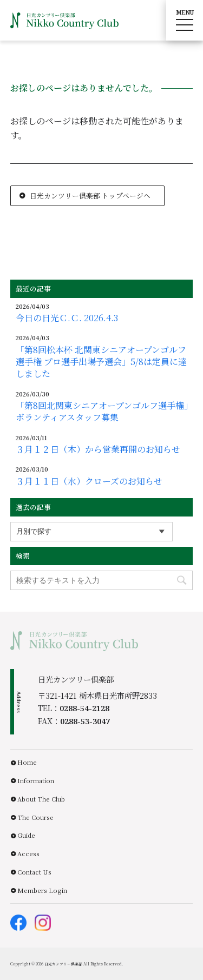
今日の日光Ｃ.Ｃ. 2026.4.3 (67, 318)
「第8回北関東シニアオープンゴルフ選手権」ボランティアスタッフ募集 (104, 412)
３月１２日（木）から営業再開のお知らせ (98, 449)
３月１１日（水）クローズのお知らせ (89, 481)
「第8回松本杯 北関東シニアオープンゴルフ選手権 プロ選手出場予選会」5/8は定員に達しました (101, 362)
